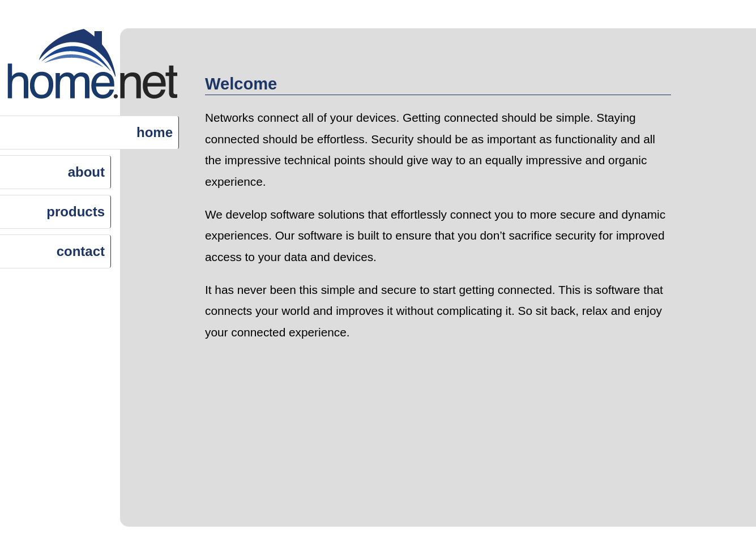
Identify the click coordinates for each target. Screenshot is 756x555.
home (155, 132)
